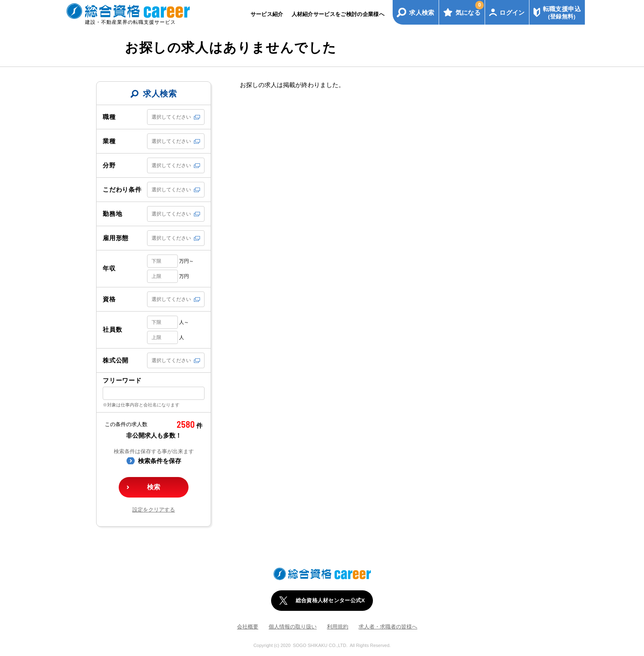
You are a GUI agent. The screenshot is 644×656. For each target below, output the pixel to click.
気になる (470, 8)
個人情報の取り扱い (293, 627)
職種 (109, 117)
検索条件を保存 (160, 461)
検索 (154, 487)
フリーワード (122, 380)
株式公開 (116, 360)
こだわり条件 (122, 189)
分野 (109, 165)
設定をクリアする (154, 510)
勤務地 (112, 214)
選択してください (171, 117)
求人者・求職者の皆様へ (388, 627)
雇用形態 (116, 238)
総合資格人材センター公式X (330, 600)
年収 (109, 268)
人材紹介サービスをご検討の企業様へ (338, 14)
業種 (109, 141)
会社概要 (248, 627)
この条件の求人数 (126, 424)
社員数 (112, 329)
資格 (109, 299)
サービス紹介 (267, 14)
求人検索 (422, 13)
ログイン (512, 13)
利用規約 (338, 627)
